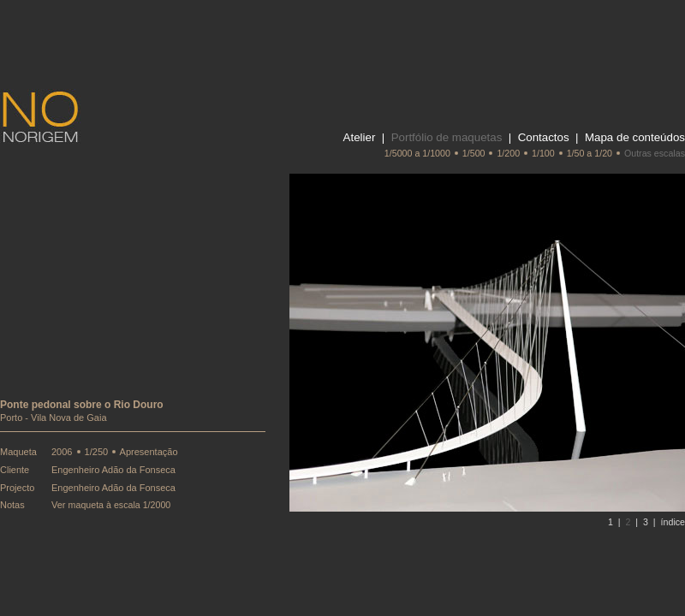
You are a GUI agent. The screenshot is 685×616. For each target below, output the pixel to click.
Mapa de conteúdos (635, 137)
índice (673, 522)
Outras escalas (655, 153)
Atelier (360, 137)
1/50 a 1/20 (590, 153)
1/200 (508, 153)
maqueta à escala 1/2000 (120, 505)
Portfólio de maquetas (447, 137)
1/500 (474, 153)
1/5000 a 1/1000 (417, 153)
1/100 (543, 153)
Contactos (544, 137)
